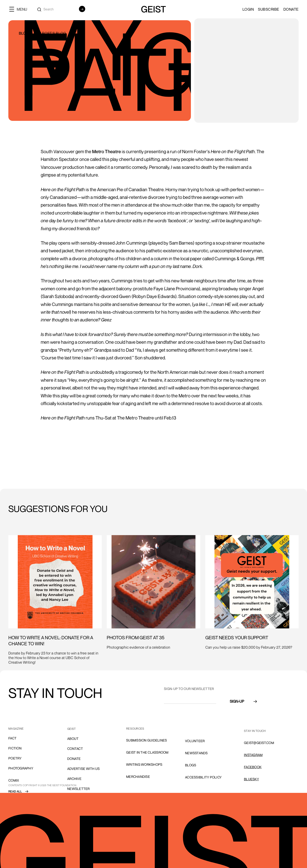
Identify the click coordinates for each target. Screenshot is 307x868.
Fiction (15, 748)
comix (14, 780)
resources (135, 728)
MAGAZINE (16, 728)
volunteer (195, 741)
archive (74, 779)
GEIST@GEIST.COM (259, 743)
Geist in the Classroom (147, 752)
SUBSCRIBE (269, 9)
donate (74, 759)
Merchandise (138, 777)
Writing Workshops (144, 764)
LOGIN (248, 9)
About (73, 739)
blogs (191, 765)
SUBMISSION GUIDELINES (147, 740)
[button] (20, 9)
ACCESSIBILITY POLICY (203, 777)
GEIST (72, 729)
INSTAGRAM (253, 755)
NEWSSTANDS (196, 753)
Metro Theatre (107, 152)
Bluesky (251, 779)
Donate (291, 9)
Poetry (15, 758)
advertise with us (83, 769)
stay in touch (255, 731)
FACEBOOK (253, 767)
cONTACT (75, 749)
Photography (21, 768)
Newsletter (79, 789)
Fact (12, 738)
